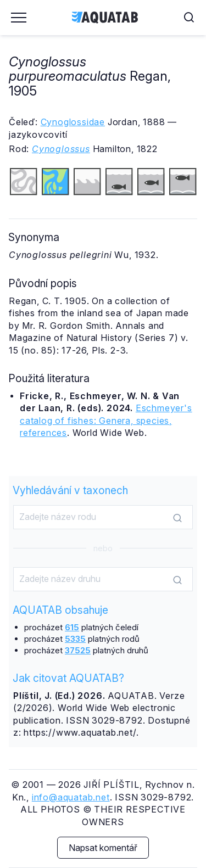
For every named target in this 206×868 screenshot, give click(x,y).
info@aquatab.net (71, 797)
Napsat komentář (103, 848)
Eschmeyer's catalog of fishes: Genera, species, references (106, 420)
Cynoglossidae (73, 122)
